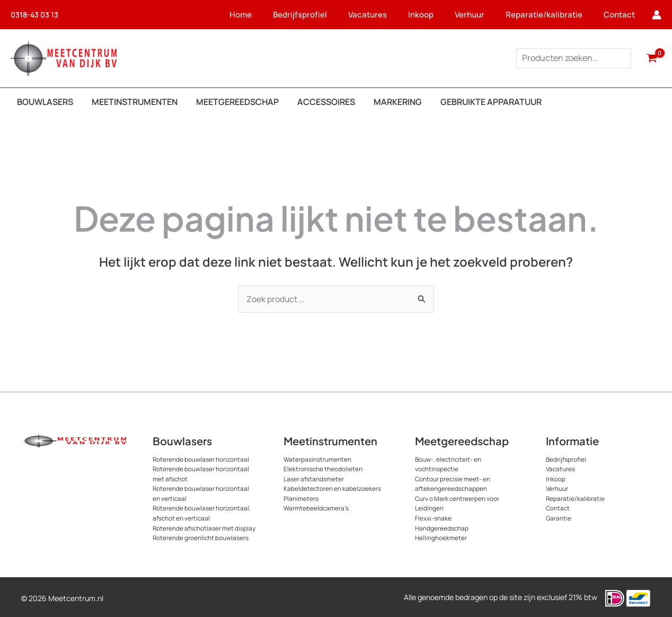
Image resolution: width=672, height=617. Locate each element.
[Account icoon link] (657, 15)
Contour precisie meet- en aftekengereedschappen (453, 483)
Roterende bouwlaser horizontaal (201, 459)
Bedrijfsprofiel (306, 15)
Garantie (559, 517)
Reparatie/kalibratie (550, 15)
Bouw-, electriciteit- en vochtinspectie (449, 464)
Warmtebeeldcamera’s (316, 507)
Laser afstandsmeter (314, 478)
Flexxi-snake (433, 517)
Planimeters (301, 497)
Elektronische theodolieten (323, 469)
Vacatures (374, 15)
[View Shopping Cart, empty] (652, 58)
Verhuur (476, 15)
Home (247, 15)
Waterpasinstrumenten (317, 459)
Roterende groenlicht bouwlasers (201, 536)
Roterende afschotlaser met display (205, 526)
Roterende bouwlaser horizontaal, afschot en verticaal (202, 512)
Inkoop (427, 15)
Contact (626, 15)
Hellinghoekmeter (441, 536)
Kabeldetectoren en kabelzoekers (333, 488)
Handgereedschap (442, 526)
